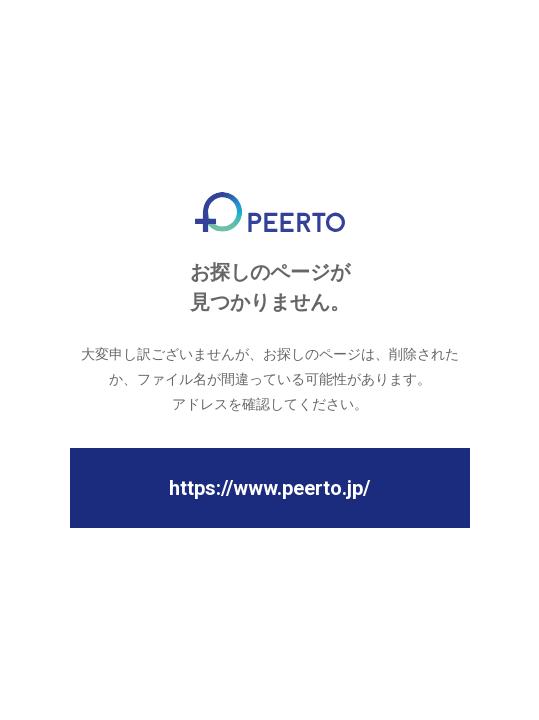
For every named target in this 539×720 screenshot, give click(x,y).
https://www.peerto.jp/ (269, 488)
